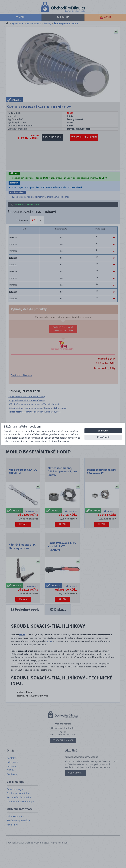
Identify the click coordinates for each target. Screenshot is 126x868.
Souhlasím (103, 431)
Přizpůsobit (103, 437)
